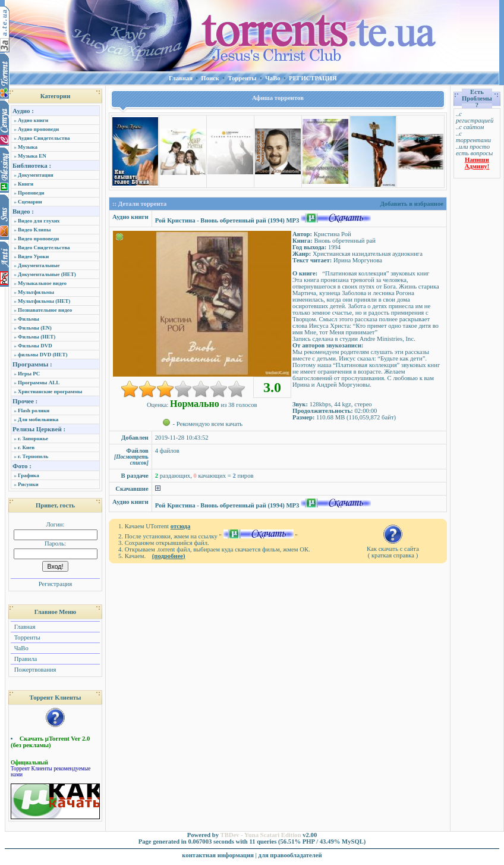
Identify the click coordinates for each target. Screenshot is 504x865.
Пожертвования (34, 670)
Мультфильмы (36, 292)
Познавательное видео (45, 310)
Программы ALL (39, 383)
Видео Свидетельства (44, 247)
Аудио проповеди (38, 129)
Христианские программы (50, 391)
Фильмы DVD (35, 346)
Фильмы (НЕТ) (37, 337)
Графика (29, 475)
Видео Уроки (33, 256)
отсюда (181, 526)
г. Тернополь (33, 456)
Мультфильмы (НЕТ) (44, 301)
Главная (24, 627)
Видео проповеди (38, 239)
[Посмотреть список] (131, 460)
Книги (26, 184)
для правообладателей (290, 855)
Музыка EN (32, 156)
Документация (36, 175)
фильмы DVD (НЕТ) (42, 355)
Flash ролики (34, 410)
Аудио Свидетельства (44, 138)
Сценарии (30, 202)
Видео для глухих (39, 221)
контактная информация (218, 855)
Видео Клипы (34, 230)
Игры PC (29, 374)
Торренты (26, 637)
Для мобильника (38, 419)
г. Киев (26, 447)
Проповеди (31, 193)
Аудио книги (33, 120)
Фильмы (29, 319)
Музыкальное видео (42, 283)
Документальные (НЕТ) (47, 274)
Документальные (39, 265)
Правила (25, 659)
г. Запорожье (33, 438)
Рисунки (28, 484)
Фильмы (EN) (35, 328)
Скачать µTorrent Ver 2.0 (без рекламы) (50, 742)
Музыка (28, 147)
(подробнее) (169, 556)
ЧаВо (21, 648)
